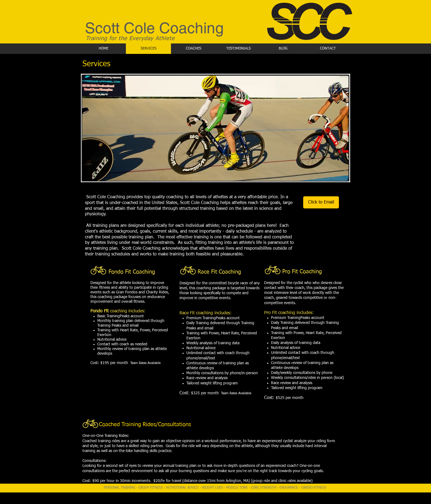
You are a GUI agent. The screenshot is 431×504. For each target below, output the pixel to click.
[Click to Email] (321, 202)
